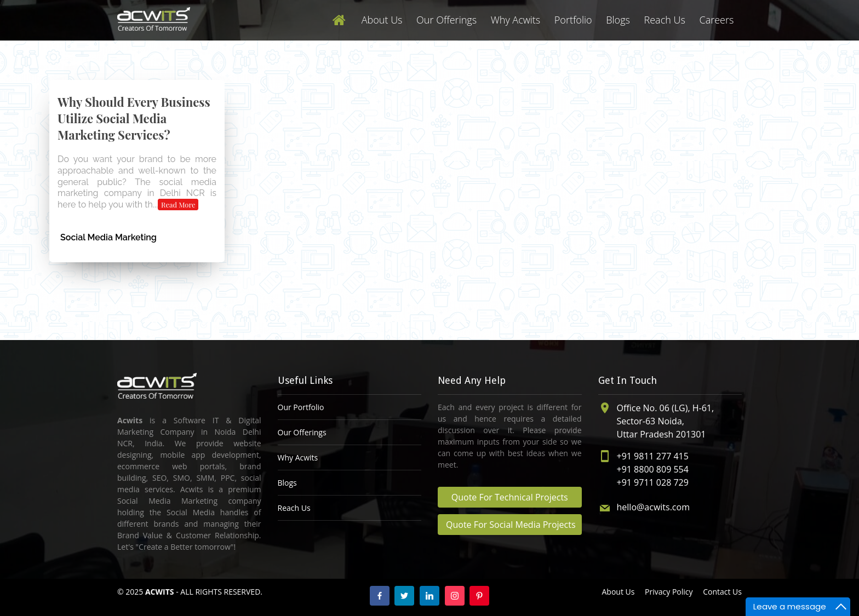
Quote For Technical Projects (510, 497)
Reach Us (665, 20)
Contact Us (722, 592)
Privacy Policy (669, 592)
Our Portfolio (301, 407)
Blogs (618, 20)
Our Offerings (446, 20)
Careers (716, 20)
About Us (382, 20)
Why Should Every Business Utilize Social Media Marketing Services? (134, 118)
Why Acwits (516, 20)
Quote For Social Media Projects (511, 525)
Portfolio (573, 20)
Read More (178, 205)
